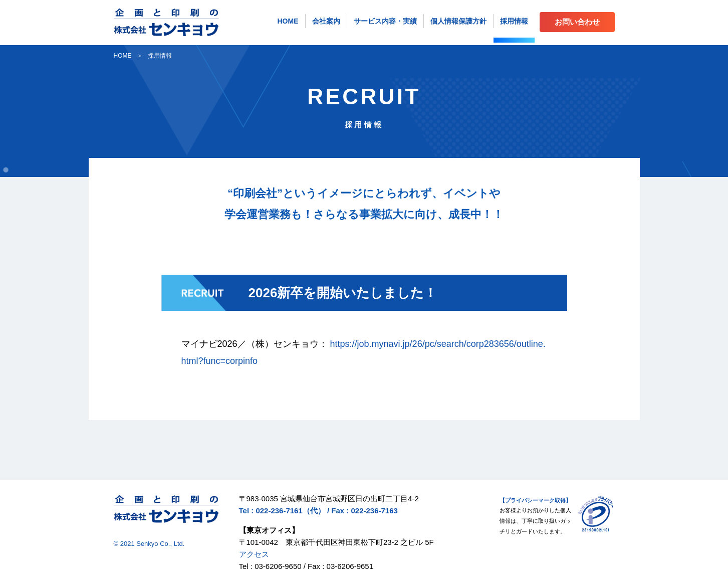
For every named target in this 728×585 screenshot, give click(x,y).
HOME (288, 21)
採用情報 (514, 21)
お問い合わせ (577, 22)
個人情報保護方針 (458, 21)
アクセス (254, 554)
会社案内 (326, 21)
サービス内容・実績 (385, 21)
